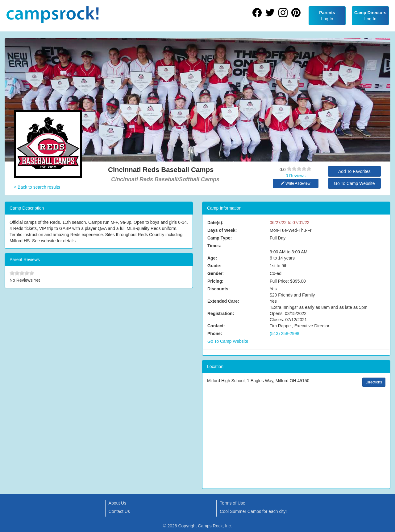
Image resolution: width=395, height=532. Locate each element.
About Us (118, 503)
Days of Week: (222, 230)
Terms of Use (232, 503)
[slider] (299, 169)
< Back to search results (37, 187)
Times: (214, 246)
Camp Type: (220, 238)
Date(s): (215, 223)
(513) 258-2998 (285, 334)
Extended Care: (223, 301)
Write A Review (296, 183)
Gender (215, 273)
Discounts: (218, 289)
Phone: (215, 334)
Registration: (221, 313)
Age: (212, 258)
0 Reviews (295, 176)
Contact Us (119, 511)
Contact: (216, 326)
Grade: (214, 266)
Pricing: (215, 281)
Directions (374, 382)
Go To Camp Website (354, 183)
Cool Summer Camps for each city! (253, 511)
